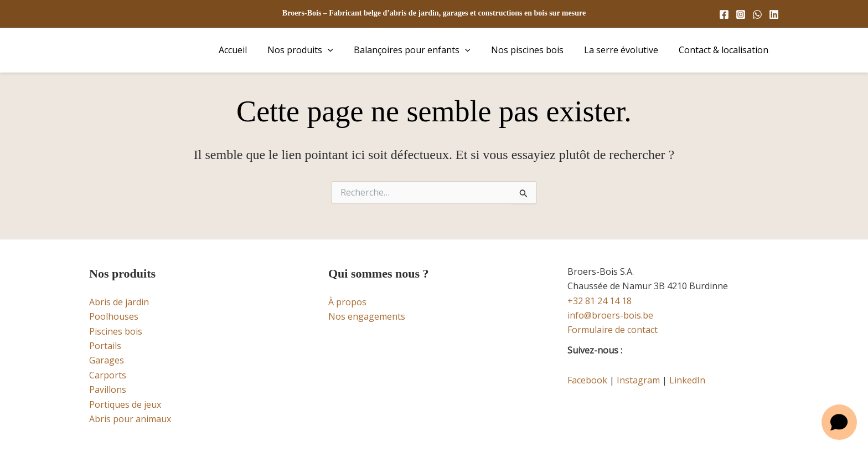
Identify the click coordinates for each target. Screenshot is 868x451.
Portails (105, 346)
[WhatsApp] (757, 14)
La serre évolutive (626, 50)
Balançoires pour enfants (422, 50)
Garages (107, 360)
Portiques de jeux (125, 404)
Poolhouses (114, 316)
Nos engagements (367, 316)
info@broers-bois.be (610, 315)
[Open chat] (839, 422)
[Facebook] (724, 14)
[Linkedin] (774, 14)
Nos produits (314, 50)
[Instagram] (741, 14)
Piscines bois (116, 331)
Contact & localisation (725, 50)
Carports (108, 375)
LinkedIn (687, 380)
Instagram (638, 380)
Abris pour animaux (130, 419)
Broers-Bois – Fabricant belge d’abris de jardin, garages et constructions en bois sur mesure (434, 13)
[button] (341, 50)
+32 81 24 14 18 (600, 301)
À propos (347, 302)
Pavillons (108, 389)
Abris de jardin (119, 302)
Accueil (249, 50)
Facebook (587, 380)
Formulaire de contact (613, 330)
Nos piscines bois (534, 50)
